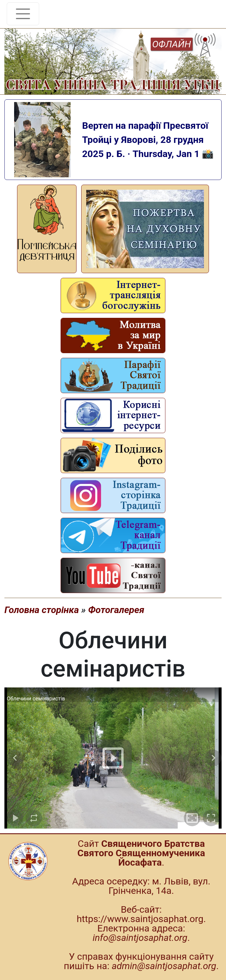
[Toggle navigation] (23, 14)
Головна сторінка (42, 610)
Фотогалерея (116, 610)
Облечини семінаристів (36, 698)
